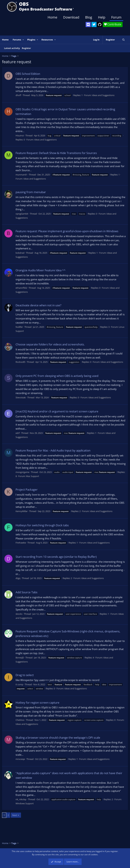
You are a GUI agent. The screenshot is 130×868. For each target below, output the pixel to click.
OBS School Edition (28, 74)
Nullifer (19, 327)
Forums (17, 40)
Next (15, 815)
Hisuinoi (20, 135)
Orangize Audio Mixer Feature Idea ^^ (41, 270)
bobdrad (20, 253)
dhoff (18, 95)
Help (102, 17)
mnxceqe (20, 759)
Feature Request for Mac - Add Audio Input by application (53, 450)
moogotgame (22, 472)
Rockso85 (20, 362)
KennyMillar (22, 511)
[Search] (123, 40)
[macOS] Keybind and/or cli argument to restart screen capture (57, 411)
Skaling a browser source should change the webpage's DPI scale (58, 738)
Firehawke (21, 543)
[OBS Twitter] (94, 24)
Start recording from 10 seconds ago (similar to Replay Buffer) (56, 557)
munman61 (21, 175)
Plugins (31, 40)
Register (26, 48)
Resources (47, 40)
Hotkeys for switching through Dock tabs (42, 525)
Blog (89, 17)
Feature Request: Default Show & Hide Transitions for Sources (56, 153)
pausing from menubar (31, 192)
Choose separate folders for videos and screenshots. (50, 344)
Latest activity (12, 48)
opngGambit (22, 214)
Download (71, 17)
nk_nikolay (21, 799)
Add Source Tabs (26, 592)
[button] (23, 40)
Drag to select (25, 675)
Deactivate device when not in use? (38, 305)
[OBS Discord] (88, 24)
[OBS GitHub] (100, 24)
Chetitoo (20, 720)
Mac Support (33, 476)
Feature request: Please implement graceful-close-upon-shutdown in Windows (67, 231)
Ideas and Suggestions (103, 95)
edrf (18, 433)
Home (52, 17)
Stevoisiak (21, 397)
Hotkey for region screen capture (37, 703)
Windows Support (25, 803)
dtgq (18, 578)
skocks (19, 614)
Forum (116, 17)
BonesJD (20, 658)
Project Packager (27, 490)
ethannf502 (21, 288)
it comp (19, 684)
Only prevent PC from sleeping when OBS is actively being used (57, 376)
